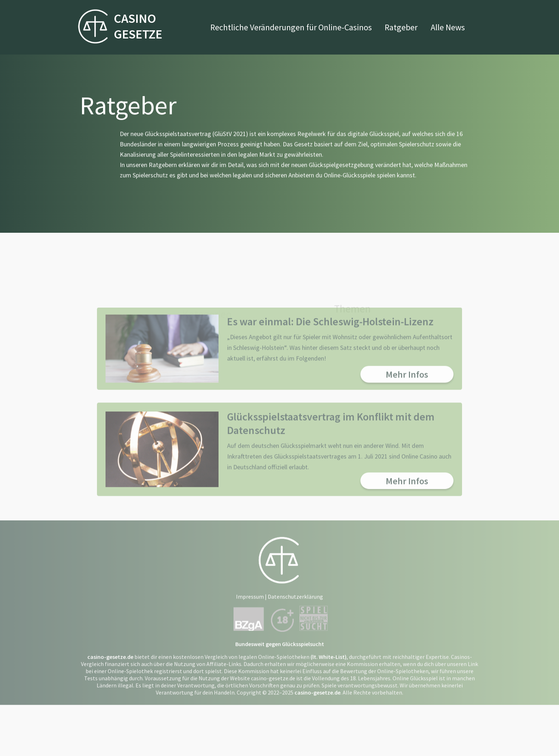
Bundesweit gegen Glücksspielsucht (280, 685)
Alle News (448, 27)
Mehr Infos (407, 415)
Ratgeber (401, 27)
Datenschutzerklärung (295, 637)
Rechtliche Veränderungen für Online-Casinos (291, 27)
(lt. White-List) (329, 698)
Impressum (250, 637)
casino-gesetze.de (110, 698)
